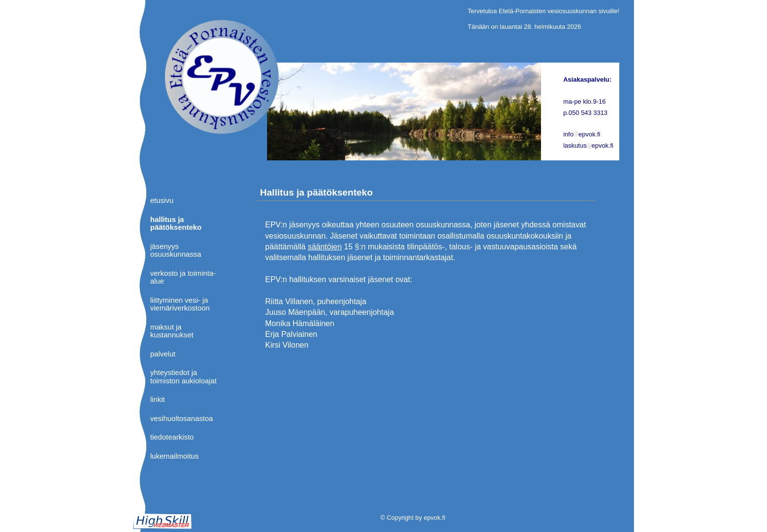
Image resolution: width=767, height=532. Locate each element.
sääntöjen (325, 247)
